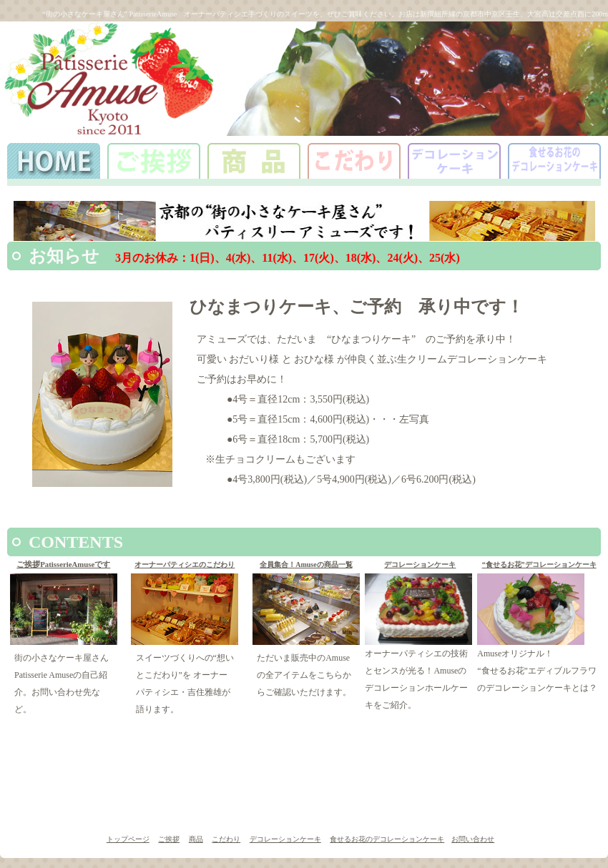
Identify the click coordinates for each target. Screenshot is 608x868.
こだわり (226, 839)
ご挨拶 (169, 839)
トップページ (128, 839)
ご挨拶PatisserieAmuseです (63, 564)
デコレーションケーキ (420, 564)
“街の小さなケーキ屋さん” (81, 14)
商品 (196, 839)
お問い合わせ (473, 839)
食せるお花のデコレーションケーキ (387, 839)
